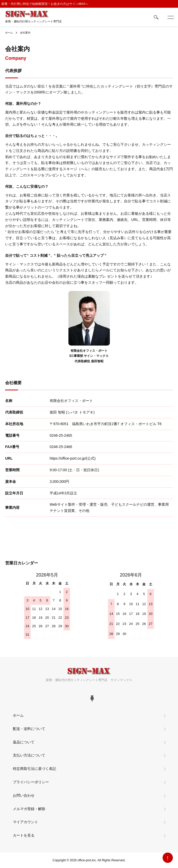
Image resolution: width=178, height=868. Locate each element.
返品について (24, 742)
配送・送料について (29, 729)
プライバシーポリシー (31, 782)
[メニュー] (170, 17)
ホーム (9, 33)
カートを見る (24, 835)
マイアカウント (25, 822)
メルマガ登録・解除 (29, 809)
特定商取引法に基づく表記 (34, 769)
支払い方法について (29, 755)
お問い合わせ (24, 795)
